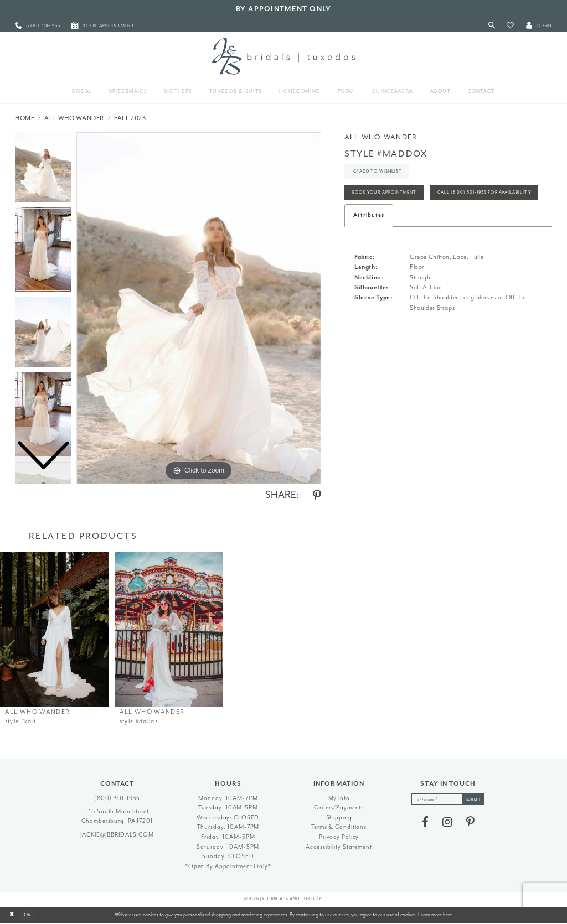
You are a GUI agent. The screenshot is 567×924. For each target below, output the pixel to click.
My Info (339, 798)
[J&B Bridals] (283, 56)
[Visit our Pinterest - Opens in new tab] (470, 823)
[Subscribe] (476, 800)
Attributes (369, 243)
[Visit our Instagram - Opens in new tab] (447, 823)
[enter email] (448, 800)
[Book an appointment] (103, 26)
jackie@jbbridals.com (117, 835)
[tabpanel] (199, 308)
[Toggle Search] (492, 26)
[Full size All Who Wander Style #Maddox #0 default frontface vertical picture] (199, 308)
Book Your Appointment (390, 196)
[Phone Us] (38, 26)
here (447, 915)
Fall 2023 (130, 118)
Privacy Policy (339, 837)
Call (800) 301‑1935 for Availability (406, 219)
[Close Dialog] (12, 915)
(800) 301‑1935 (117, 798)
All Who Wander (74, 118)
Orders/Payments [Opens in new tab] (339, 808)
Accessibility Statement (339, 847)
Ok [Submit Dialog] (30, 915)
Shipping (339, 817)
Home (25, 118)
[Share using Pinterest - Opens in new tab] (317, 496)
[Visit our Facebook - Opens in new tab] (425, 823)
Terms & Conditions (339, 827)
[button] (510, 26)
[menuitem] (38, 26)
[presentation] (54, 630)
